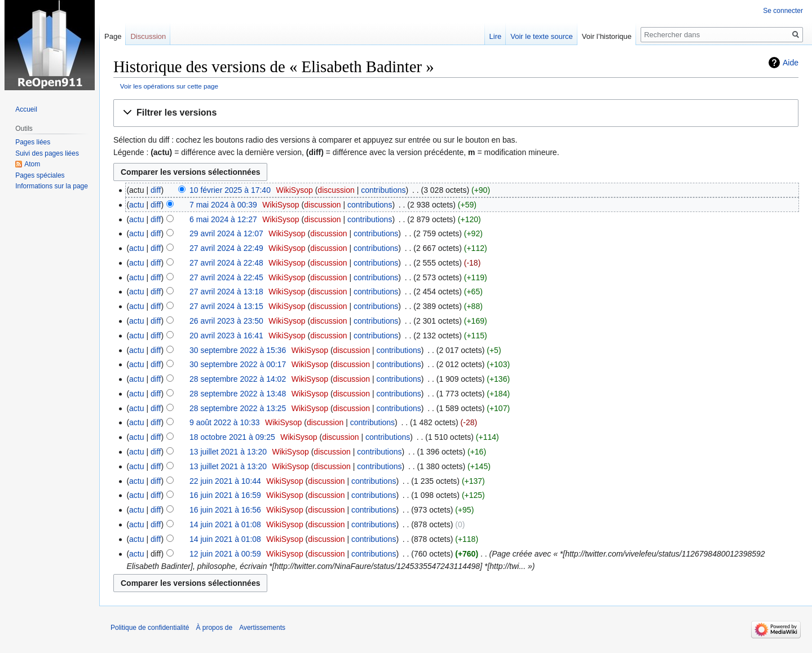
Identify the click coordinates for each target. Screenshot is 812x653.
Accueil (26, 109)
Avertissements (262, 628)
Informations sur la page (52, 186)
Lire (496, 36)
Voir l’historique (607, 36)
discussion (336, 190)
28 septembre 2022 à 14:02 (238, 379)
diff (156, 190)
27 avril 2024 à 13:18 (226, 292)
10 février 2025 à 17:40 (230, 190)
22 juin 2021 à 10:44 (225, 481)
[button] (456, 113)
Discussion (148, 36)
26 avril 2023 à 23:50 (226, 321)
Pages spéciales (40, 175)
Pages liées (33, 142)
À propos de (214, 628)
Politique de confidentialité (150, 628)
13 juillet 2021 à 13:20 (228, 452)
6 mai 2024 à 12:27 (223, 219)
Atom (32, 164)
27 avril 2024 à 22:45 (226, 277)
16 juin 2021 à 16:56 (225, 510)
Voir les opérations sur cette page (169, 86)
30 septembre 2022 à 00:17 (238, 364)
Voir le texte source (542, 36)
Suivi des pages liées (47, 153)
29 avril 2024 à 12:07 (226, 233)
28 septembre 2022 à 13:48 (238, 394)
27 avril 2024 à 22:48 (226, 263)
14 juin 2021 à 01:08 (225, 524)
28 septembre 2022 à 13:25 (238, 408)
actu (136, 205)
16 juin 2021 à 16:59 (225, 495)
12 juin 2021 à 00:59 (225, 554)
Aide (791, 63)
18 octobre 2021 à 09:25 (232, 437)
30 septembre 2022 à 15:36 (238, 350)
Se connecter (783, 11)
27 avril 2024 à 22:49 (226, 248)
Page (113, 36)
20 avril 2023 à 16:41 (226, 336)
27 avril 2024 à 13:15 (226, 306)
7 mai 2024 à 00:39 (223, 205)
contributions (383, 190)
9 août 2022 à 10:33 (225, 422)
